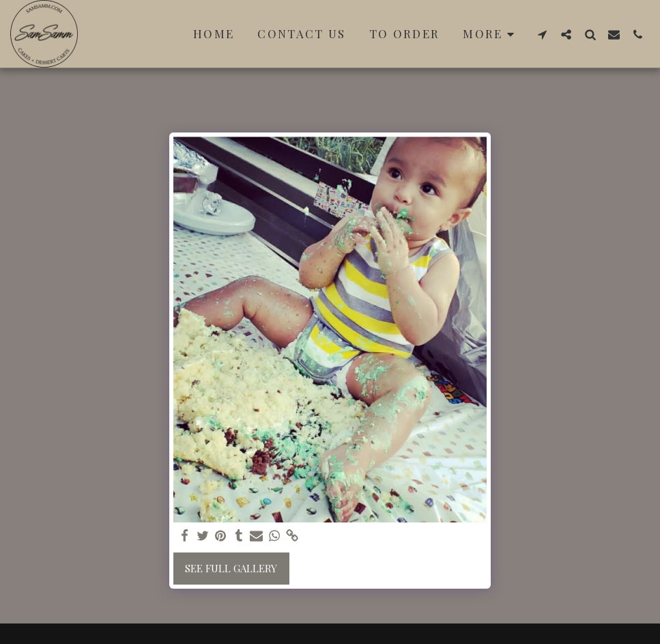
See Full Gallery (231, 568)
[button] (542, 34)
